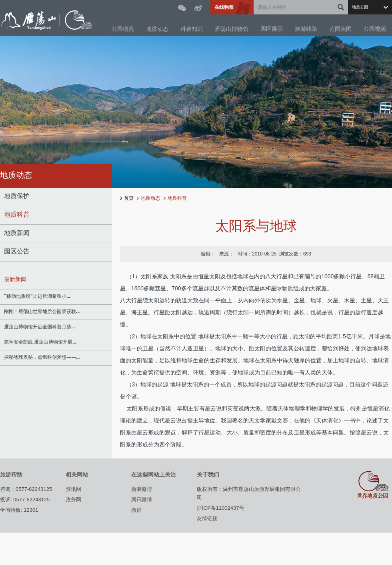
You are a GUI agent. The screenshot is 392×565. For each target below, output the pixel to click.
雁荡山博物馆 (232, 29)
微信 (182, 8)
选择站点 (370, 7)
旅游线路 (306, 29)
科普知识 (192, 29)
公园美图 (340, 29)
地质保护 (17, 197)
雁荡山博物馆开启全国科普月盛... (39, 327)
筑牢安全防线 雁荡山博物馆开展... (40, 342)
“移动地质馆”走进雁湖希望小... (37, 297)
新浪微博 (142, 489)
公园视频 (375, 29)
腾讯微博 (142, 500)
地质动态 (157, 29)
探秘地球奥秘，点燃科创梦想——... (42, 358)
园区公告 (17, 252)
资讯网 (73, 489)
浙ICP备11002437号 (221, 508)
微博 (198, 8)
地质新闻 (17, 233)
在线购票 (224, 7)
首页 (129, 198)
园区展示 (272, 29)
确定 (341, 7)
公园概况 (123, 29)
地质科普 (17, 215)
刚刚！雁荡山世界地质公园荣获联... (42, 312)
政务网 (73, 500)
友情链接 (207, 518)
